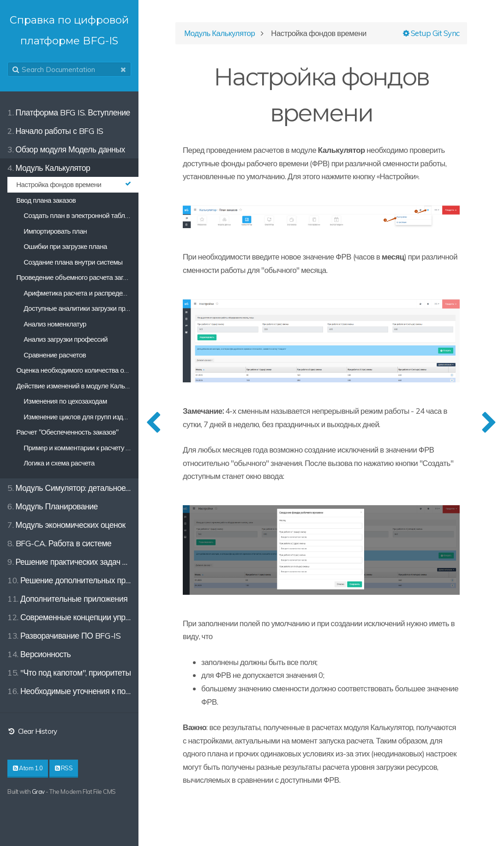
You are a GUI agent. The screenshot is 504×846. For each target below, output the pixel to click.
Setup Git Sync (431, 33)
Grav (38, 792)
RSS (64, 768)
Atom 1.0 (28, 768)
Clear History (32, 731)
